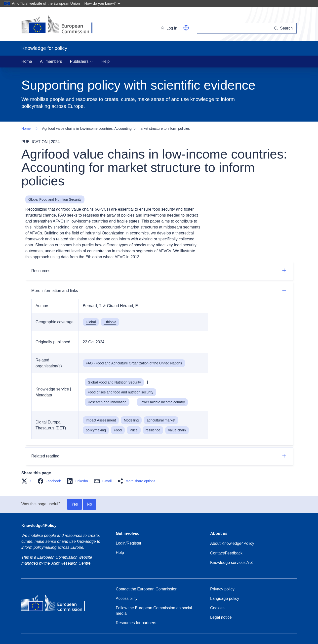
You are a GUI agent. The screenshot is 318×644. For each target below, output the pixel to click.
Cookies (217, 608)
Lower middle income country (162, 402)
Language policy (225, 598)
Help (105, 61)
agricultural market (161, 420)
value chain (177, 430)
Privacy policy (222, 589)
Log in (169, 28)
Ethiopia (110, 322)
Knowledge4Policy (39, 526)
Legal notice (221, 617)
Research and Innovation (107, 402)
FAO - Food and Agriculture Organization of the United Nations (134, 363)
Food (118, 430)
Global (91, 322)
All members (51, 61)
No (89, 504)
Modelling (131, 420)
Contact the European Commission (147, 589)
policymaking (96, 430)
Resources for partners (136, 623)
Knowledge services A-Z (232, 563)
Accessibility (127, 598)
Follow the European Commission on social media (154, 611)
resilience (153, 430)
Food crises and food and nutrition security (120, 392)
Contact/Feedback (226, 553)
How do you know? (103, 3)
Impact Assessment (101, 420)
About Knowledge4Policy (232, 543)
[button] (186, 28)
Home (27, 61)
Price (134, 430)
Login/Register (129, 543)
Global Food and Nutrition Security (55, 199)
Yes (75, 504)
